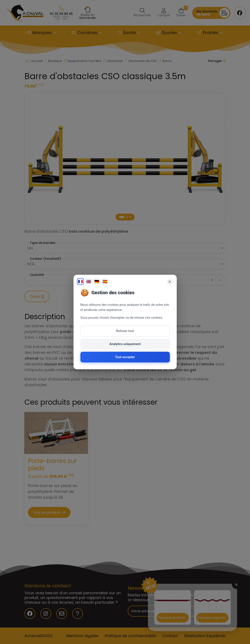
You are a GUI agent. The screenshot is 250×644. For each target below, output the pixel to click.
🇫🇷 (80, 281)
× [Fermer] (170, 282)
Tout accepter (125, 357)
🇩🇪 (97, 281)
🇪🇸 (105, 281)
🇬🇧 (89, 281)
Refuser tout (125, 331)
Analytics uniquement (125, 344)
